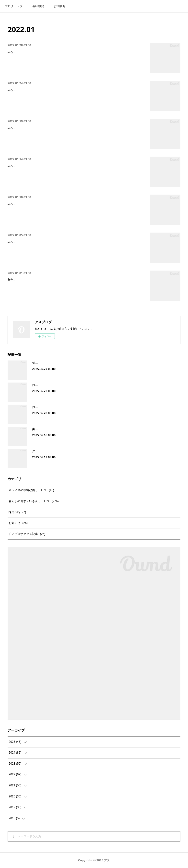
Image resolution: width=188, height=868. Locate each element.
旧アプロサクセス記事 (27, 534)
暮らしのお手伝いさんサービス (34, 501)
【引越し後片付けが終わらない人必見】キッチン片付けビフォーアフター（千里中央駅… (76, 242)
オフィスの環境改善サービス (31, 490)
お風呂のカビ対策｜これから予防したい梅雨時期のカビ (69, 385)
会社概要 (38, 6)
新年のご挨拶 (18, 280)
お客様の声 (39, 407)
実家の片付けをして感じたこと (53, 429)
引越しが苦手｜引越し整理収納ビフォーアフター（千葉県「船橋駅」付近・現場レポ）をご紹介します (100, 363)
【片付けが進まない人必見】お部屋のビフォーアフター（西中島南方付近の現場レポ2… (75, 91)
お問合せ (60, 6)
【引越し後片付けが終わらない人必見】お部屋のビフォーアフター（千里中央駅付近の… (76, 205)
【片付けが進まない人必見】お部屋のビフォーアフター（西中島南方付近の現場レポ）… (76, 129)
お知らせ (18, 523)
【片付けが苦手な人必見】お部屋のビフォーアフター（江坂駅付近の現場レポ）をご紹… (76, 167)
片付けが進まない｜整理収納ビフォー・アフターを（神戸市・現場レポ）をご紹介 (86, 451)
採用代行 (17, 512)
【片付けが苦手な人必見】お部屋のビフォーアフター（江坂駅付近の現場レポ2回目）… (75, 53)
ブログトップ (14, 6)
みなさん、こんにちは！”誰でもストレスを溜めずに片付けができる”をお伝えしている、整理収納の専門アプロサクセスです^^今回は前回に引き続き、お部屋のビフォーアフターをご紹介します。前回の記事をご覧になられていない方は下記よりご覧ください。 (76, 65)
